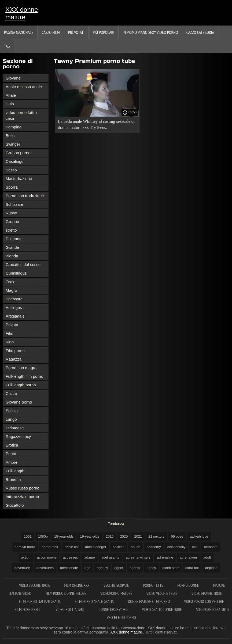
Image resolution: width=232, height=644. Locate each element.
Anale (11, 95)
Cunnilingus (16, 273)
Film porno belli (29, 609)
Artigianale (15, 316)
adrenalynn (188, 557)
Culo (10, 104)
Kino (10, 342)
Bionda (12, 256)
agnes (151, 568)
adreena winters (138, 557)
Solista (12, 411)
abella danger (96, 547)
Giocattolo (15, 505)
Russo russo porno (23, 488)
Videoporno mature (117, 593)
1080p (43, 536)
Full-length (15, 471)
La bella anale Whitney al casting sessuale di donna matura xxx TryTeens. (96, 124)
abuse (136, 547)
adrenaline (165, 557)
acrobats (211, 547)
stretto (11, 230)
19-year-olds (90, 536)
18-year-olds (64, 536)
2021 (138, 536)
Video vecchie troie (35, 585)
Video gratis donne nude (162, 609)
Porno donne (188, 585)
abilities (118, 547)
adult (207, 557)
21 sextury (156, 536)
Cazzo (11, 393)
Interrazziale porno (22, 497)
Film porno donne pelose (66, 593)
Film (9, 333)
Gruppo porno (18, 153)
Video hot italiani (70, 609)
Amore (12, 462)
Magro (11, 290)
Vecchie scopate (117, 585)
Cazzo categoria (200, 32)
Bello (10, 136)
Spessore (14, 299)
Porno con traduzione (25, 196)
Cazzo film (51, 32)
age (87, 568)
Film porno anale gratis (95, 601)
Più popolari (104, 32)
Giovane (13, 78)
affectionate (69, 568)
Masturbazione (19, 179)
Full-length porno (21, 385)
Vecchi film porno (121, 618)
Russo (11, 213)
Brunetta (13, 479)
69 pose (177, 536)
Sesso (11, 170)
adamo (90, 557)
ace (195, 547)
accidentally (176, 547)
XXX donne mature (22, 13)
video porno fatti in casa (22, 115)
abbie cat (72, 547)
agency (102, 568)
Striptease (15, 428)
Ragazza (14, 359)
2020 (124, 536)
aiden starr (171, 568)
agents (135, 568)
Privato (12, 325)
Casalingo (15, 161)
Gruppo (12, 222)
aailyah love (199, 536)
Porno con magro (21, 368)
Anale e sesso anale (24, 87)
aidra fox (192, 568)
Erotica (12, 445)
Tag (7, 46)
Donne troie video (113, 609)
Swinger (13, 144)
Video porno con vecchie (204, 601)
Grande (12, 247)
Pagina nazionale (19, 32)
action (26, 557)
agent (119, 568)
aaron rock (50, 547)
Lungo (11, 419)
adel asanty (110, 557)
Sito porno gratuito (212, 609)
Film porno (15, 350)
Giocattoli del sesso (23, 265)
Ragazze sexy (18, 436)
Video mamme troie (207, 593)
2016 (110, 536)
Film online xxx (77, 585)
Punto (11, 454)
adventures (45, 568)
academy (154, 547)
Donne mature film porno (149, 601)
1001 (28, 536)
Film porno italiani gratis (40, 601)
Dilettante (14, 239)
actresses (71, 557)
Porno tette (154, 585)
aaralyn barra (25, 547)
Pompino (14, 127)
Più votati (76, 32)
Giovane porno (19, 402)
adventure (22, 568)
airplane (211, 568)
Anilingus (14, 307)
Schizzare (14, 204)
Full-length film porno (24, 376)
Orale (11, 282)
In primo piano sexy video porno (150, 32)
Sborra (12, 187)
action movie (47, 557)
